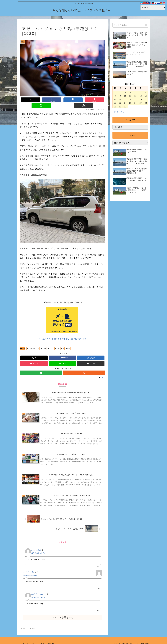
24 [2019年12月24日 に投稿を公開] (125, 103)
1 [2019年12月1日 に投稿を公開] (115, 92)
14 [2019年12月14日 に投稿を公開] (146, 96)
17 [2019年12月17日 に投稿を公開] (125, 99)
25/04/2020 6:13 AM (30, 572)
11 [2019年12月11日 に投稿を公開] (130, 96)
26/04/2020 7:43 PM (38, 594)
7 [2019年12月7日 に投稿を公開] (146, 92)
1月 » (122, 112)
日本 (57, 343)
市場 (23, 343)
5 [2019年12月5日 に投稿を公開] (135, 92)
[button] (98, 100)
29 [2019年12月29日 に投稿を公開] (115, 107)
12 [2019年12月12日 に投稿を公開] (135, 96)
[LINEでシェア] (84, 100)
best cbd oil (36, 547)
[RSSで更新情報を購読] (84, 367)
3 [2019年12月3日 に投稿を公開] (125, 92)
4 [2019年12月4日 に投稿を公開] (130, 92)
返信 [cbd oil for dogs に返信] (97, 608)
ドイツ (51, 343)
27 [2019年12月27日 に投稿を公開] (141, 103)
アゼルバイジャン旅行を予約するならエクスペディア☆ (62, 333)
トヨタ (43, 343)
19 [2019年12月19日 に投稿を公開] (135, 99)
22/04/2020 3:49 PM (38, 550)
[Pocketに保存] (70, 100)
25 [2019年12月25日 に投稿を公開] (130, 103)
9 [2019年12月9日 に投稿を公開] (120, 96)
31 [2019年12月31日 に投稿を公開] (125, 107)
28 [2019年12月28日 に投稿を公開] (146, 103)
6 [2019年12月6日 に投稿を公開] (141, 92)
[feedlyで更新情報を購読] (41, 367)
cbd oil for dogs (38, 591)
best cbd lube (29, 569)
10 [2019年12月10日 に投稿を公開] (125, 96)
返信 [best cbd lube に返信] (98, 586)
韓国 (68, 343)
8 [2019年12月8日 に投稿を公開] (115, 96)
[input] (130, 25)
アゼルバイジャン (33, 343)
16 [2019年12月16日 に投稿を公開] (120, 99)
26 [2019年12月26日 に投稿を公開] (135, 103)
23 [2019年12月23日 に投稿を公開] (120, 103)
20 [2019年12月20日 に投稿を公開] (141, 99)
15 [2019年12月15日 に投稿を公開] (115, 99)
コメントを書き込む (62, 615)
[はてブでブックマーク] (55, 100)
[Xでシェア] (27, 100)
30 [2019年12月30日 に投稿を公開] (120, 107)
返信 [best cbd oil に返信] (97, 563)
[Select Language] (153, 7)
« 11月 (115, 112)
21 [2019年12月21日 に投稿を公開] (146, 99)
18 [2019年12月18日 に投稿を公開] (130, 99)
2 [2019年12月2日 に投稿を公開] (120, 92)
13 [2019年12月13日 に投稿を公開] (141, 96)
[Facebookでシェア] (41, 100)
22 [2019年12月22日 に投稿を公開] (115, 103)
